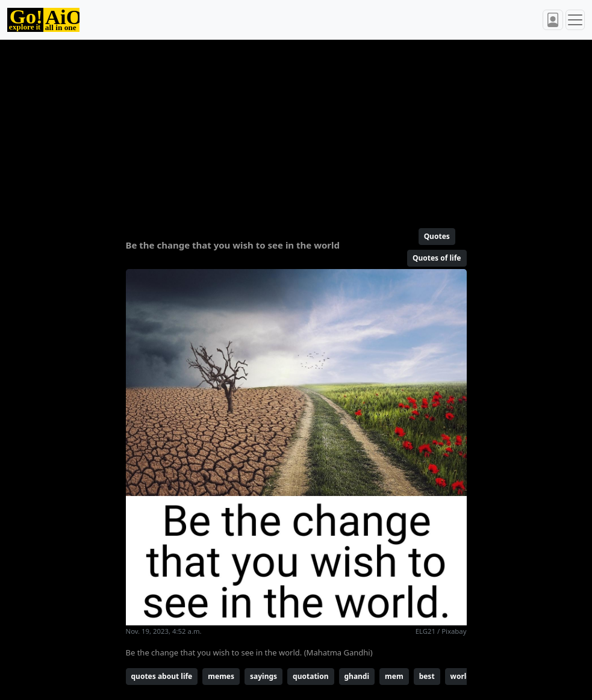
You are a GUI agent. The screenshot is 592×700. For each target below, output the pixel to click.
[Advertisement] (296, 129)
